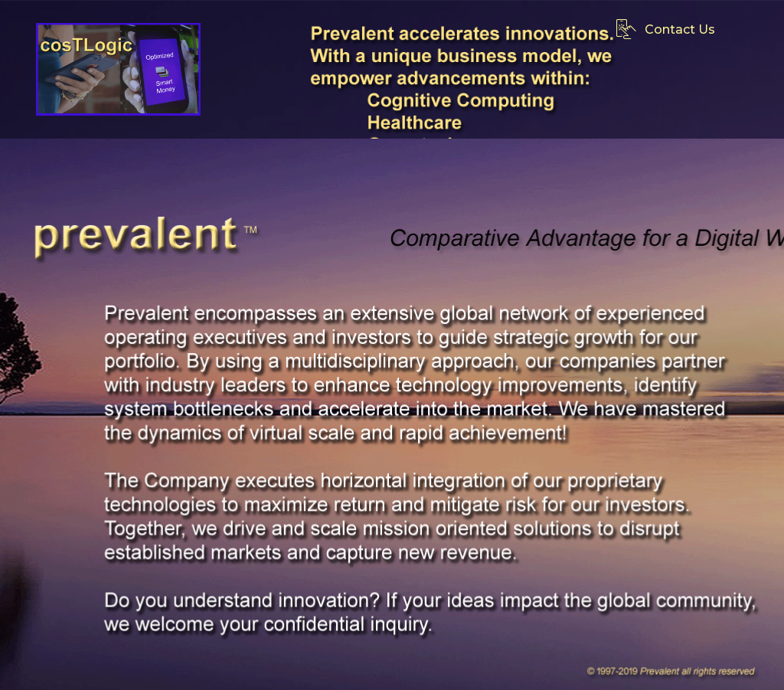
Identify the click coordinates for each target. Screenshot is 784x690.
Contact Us (665, 29)
